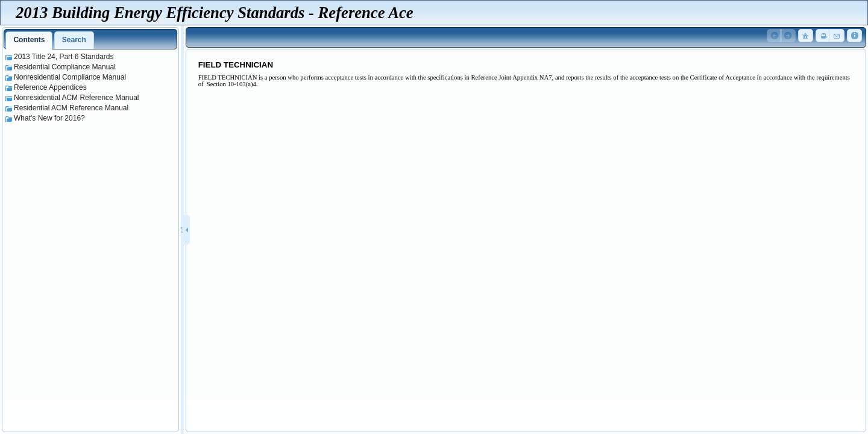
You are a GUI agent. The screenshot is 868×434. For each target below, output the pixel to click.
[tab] (29, 40)
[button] (775, 36)
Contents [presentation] (29, 40)
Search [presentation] (74, 40)
